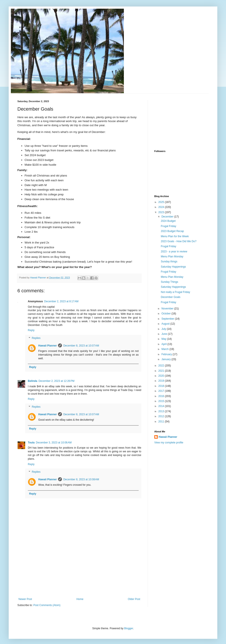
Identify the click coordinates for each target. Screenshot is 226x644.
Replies (36, 338)
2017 (162, 391)
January (166, 359)
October (166, 314)
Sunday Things (169, 282)
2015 (162, 401)
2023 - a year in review (174, 252)
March (165, 349)
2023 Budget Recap (172, 231)
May (164, 339)
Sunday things (169, 262)
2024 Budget (168, 221)
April (164, 344)
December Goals (171, 297)
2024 (162, 207)
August (166, 324)
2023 (162, 212)
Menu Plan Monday (172, 257)
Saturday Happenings (173, 267)
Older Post (134, 599)
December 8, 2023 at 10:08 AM (81, 479)
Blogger (129, 628)
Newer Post (25, 599)
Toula (31, 443)
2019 (162, 381)
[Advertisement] (79, 579)
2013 (162, 411)
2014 (162, 406)
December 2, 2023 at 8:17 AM (61, 301)
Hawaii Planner (47, 346)
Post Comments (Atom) (47, 605)
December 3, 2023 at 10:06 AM (54, 443)
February (167, 354)
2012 (162, 416)
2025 (162, 202)
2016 (162, 396)
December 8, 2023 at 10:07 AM (81, 346)
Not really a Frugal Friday (175, 292)
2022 (162, 366)
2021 (162, 371)
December (168, 217)
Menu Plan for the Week (175, 236)
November (168, 309)
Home (80, 599)
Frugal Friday (169, 226)
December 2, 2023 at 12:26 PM (56, 381)
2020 (162, 376)
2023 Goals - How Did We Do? (179, 241)
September (168, 319)
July (164, 329)
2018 (162, 386)
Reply (31, 330)
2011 (162, 422)
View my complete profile (169, 443)
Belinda (32, 381)
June (165, 334)
